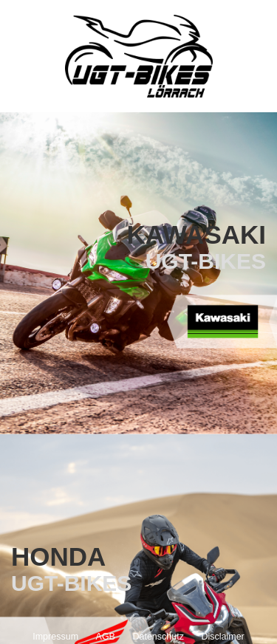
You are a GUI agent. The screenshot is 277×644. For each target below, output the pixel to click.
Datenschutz (158, 637)
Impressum (55, 637)
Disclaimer (222, 637)
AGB (106, 637)
